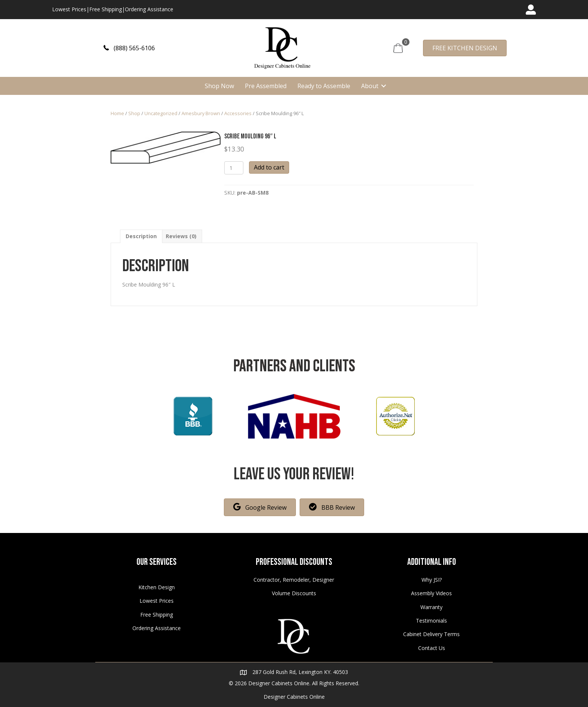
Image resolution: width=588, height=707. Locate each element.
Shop (134, 113)
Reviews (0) (181, 236)
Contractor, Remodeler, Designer (294, 580)
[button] (129, 48)
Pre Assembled (266, 86)
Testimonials (431, 621)
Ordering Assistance (149, 9)
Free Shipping (106, 9)
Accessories (238, 113)
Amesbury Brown (201, 113)
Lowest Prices (69, 9)
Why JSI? (432, 580)
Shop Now (219, 86)
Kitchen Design (157, 587)
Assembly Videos (431, 593)
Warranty (431, 607)
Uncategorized (161, 113)
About (370, 86)
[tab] (141, 236)
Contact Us (432, 648)
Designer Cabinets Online (294, 697)
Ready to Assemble (324, 86)
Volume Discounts (294, 593)
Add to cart (269, 167)
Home (117, 113)
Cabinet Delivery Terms (431, 634)
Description (141, 236)
